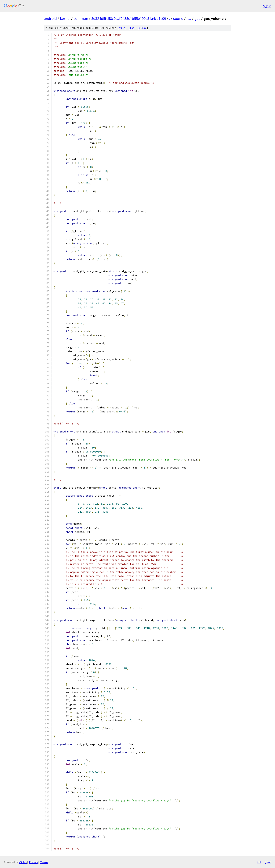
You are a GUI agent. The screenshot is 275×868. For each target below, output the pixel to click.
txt (259, 862)
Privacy (33, 862)
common (81, 19)
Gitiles (23, 862)
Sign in (267, 6)
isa (189, 19)
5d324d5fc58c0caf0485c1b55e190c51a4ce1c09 (129, 19)
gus (197, 19)
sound (178, 19)
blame (143, 28)
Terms (44, 862)
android (50, 19)
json (268, 862)
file (122, 28)
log (132, 28)
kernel (65, 19)
